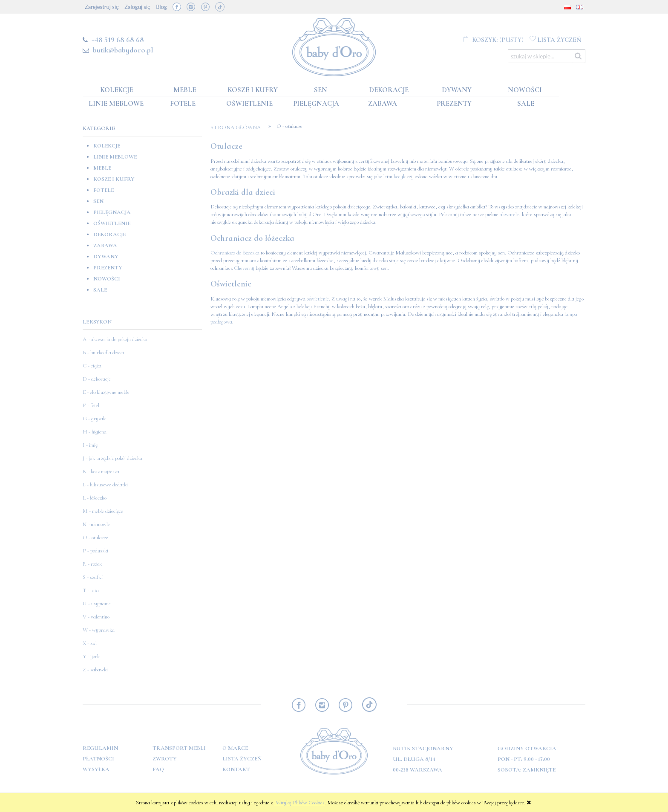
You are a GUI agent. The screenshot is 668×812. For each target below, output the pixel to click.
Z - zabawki (95, 670)
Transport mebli (179, 748)
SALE (100, 290)
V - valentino (96, 617)
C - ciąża (92, 366)
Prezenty (108, 268)
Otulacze (226, 146)
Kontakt (236, 769)
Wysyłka (96, 769)
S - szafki (93, 577)
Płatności (98, 759)
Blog (161, 7)
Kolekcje (107, 146)
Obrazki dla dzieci (243, 192)
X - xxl (90, 643)
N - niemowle (96, 524)
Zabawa (105, 246)
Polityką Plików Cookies (299, 803)
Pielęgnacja (112, 212)
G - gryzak (94, 419)
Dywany (106, 257)
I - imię (90, 445)
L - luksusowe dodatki (105, 485)
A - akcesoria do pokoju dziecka (115, 339)
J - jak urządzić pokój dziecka (112, 458)
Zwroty (165, 759)
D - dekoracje (97, 379)
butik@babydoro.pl (123, 50)
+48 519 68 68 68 (118, 40)
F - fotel (91, 405)
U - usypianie (97, 604)
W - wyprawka (99, 630)
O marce (235, 748)
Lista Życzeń (242, 759)
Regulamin (100, 748)
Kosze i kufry (114, 179)
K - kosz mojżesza (101, 471)
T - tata (91, 590)
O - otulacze (95, 537)
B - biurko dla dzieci (103, 353)
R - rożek (92, 564)
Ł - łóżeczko (95, 498)
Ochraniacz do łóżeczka (235, 253)
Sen (98, 201)
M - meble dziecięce (103, 511)
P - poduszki (95, 551)
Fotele (104, 190)
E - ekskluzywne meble (106, 392)
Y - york (91, 656)
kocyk (400, 176)
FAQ (158, 769)
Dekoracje (109, 234)
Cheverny (244, 268)
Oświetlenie (112, 223)
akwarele (509, 214)
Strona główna (238, 127)
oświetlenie (318, 299)
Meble (102, 168)
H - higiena (95, 432)
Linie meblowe (115, 157)
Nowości (107, 279)
